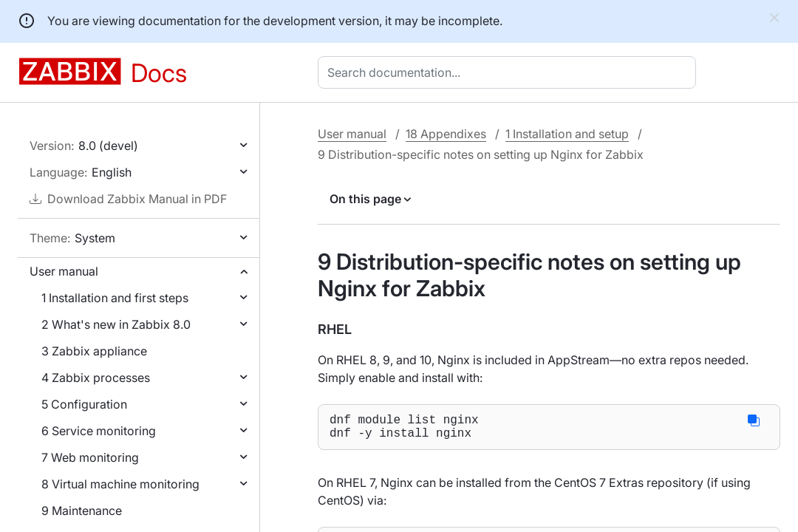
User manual (64, 271)
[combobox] (510, 72)
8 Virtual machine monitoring (120, 484)
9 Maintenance (82, 511)
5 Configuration (84, 404)
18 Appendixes (446, 134)
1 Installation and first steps (115, 298)
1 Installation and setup (567, 134)
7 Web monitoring (90, 457)
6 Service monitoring (99, 431)
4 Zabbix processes (96, 378)
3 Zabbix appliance (94, 351)
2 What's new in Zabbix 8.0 (116, 324)
